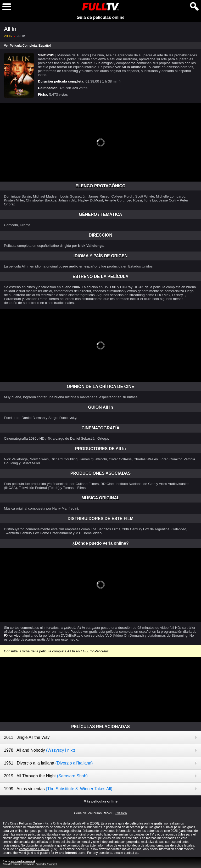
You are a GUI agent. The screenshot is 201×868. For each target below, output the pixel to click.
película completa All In (57, 651)
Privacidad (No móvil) (47, 864)
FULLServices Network (23, 861)
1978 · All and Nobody (40, 750)
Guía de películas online (100, 17)
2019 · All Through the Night (46, 776)
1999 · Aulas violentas (58, 789)
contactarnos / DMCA (34, 849)
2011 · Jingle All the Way (27, 737)
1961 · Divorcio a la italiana (48, 763)
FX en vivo (12, 635)
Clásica (121, 813)
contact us (131, 853)
